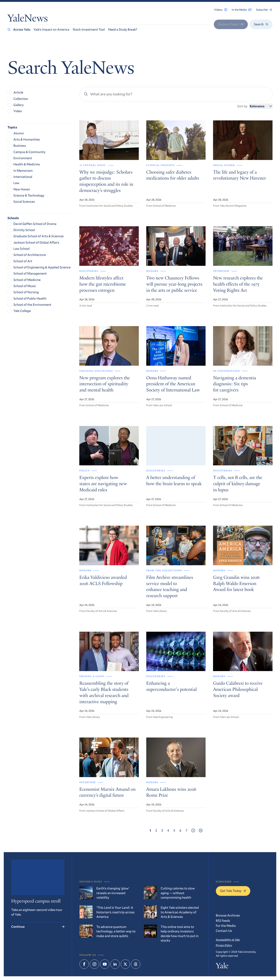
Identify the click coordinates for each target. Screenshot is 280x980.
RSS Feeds (223, 921)
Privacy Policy (224, 945)
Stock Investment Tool (89, 29)
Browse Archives (228, 915)
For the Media (226, 926)
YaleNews (28, 19)
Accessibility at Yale (228, 940)
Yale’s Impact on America (51, 29)
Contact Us (224, 931)
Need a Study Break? (123, 29)
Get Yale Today (233, 891)
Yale (222, 966)
